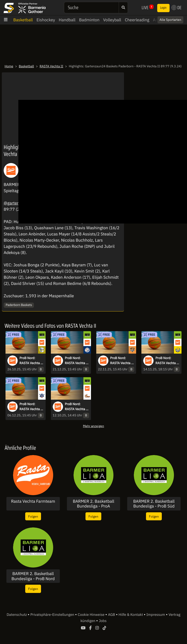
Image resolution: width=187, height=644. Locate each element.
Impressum (156, 615)
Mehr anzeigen (93, 426)
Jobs (103, 621)
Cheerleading (137, 20)
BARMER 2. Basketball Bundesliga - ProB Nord (33, 576)
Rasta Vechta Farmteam (33, 501)
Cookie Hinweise (92, 615)
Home (9, 66)
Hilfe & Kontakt (131, 615)
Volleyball (112, 20)
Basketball (23, 20)
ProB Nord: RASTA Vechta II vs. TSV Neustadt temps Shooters (31, 361)
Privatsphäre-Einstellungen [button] (53, 615)
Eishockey (46, 20)
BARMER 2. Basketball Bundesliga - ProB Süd (154, 504)
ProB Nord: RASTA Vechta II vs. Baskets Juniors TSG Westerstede (167, 361)
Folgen (33, 516)
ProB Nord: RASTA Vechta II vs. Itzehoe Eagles (77, 361)
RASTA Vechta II (51, 66)
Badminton (89, 20)
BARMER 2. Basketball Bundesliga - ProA (94, 504)
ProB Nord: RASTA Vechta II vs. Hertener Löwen (77, 407)
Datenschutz (17, 615)
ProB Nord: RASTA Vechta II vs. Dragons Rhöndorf (122, 361)
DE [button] (176, 8)
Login (163, 8)
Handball (67, 20)
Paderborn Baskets (19, 305)
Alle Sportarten (170, 20)
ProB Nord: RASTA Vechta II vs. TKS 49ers (31, 407)
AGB (112, 615)
